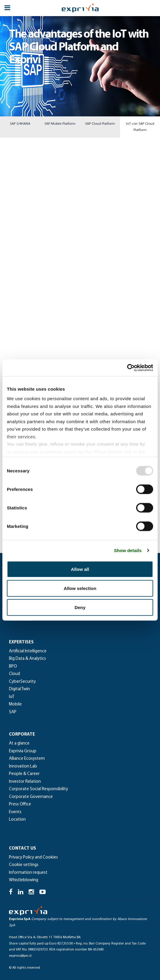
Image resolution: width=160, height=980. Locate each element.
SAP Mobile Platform (60, 124)
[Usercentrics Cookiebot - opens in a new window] (127, 368)
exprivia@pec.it (20, 956)
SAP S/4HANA (20, 124)
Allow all (80, 569)
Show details (128, 550)
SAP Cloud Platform (100, 124)
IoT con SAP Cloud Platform (140, 127)
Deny (80, 607)
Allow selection (80, 588)
